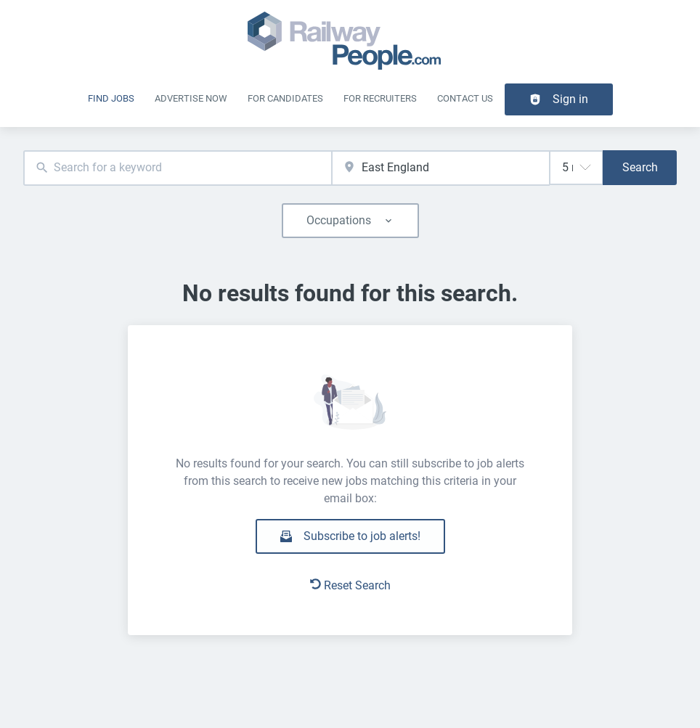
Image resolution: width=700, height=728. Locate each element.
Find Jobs (111, 98)
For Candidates (285, 98)
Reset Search (350, 585)
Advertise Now (191, 98)
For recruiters (380, 98)
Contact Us (465, 98)
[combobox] (178, 168)
